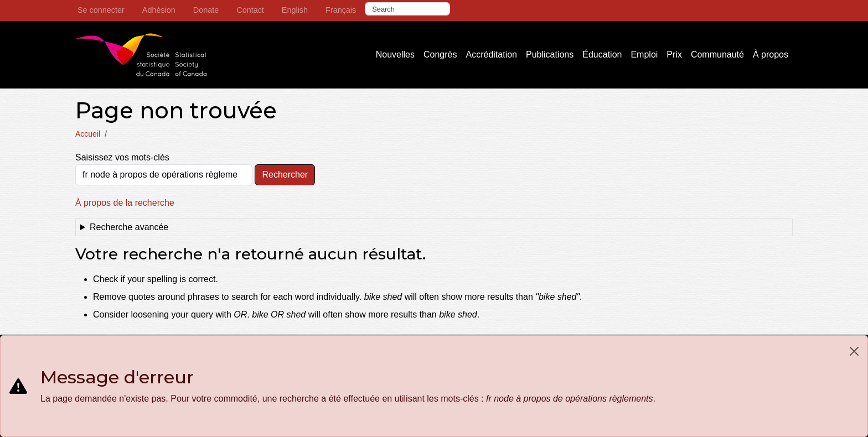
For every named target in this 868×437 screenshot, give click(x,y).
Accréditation (491, 54)
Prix (674, 54)
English (295, 10)
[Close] (854, 351)
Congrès (440, 54)
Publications (550, 54)
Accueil (88, 134)
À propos (771, 54)
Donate (206, 10)
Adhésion (159, 10)
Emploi (644, 54)
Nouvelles (395, 54)
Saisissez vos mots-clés (122, 157)
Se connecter (101, 10)
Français (341, 10)
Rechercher (285, 175)
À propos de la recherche (125, 203)
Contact (250, 10)
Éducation (602, 54)
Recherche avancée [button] (129, 227)
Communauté (717, 54)
